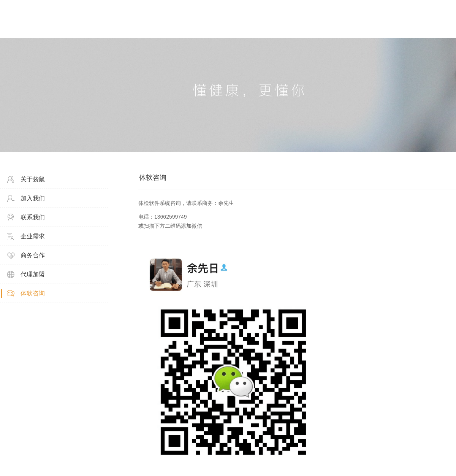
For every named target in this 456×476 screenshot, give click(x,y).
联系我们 (33, 217)
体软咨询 (33, 293)
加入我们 (33, 198)
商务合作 (33, 255)
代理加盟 (33, 274)
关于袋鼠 (33, 179)
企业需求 (33, 236)
